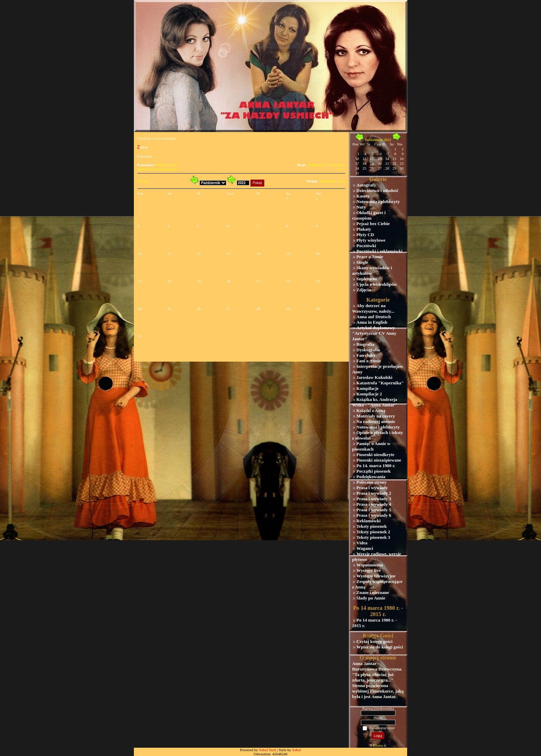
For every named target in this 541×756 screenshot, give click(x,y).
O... (342, 169)
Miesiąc (162, 165)
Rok (174, 165)
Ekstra (378, 745)
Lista (342, 181)
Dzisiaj (143, 181)
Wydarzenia (316, 165)
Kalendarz (327, 181)
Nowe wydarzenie (164, 169)
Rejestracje (337, 165)
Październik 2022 (378, 140)
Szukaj (142, 169)
